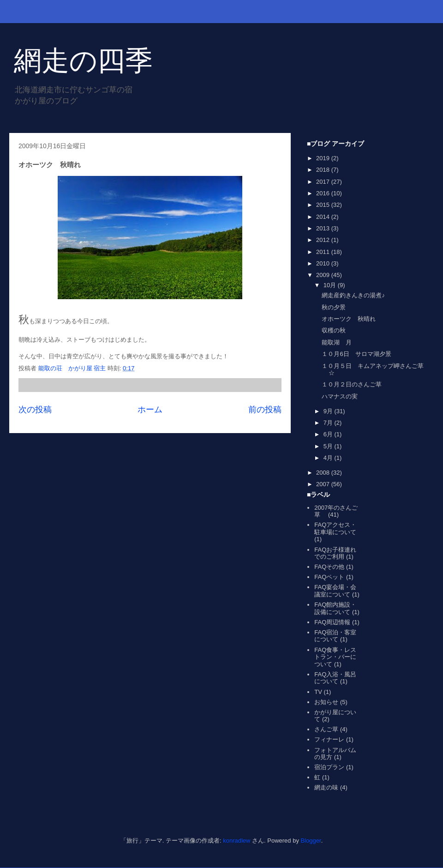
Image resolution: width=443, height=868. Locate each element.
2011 (324, 252)
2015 (324, 205)
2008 (324, 473)
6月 (329, 434)
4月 (329, 458)
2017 (324, 182)
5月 (329, 446)
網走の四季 (83, 61)
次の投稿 (35, 410)
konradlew (236, 841)
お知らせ (326, 702)
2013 (324, 228)
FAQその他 (329, 567)
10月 (331, 285)
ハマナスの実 (340, 396)
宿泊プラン (329, 767)
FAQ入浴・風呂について (335, 678)
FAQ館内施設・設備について (335, 608)
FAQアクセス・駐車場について (335, 528)
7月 (329, 423)
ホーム (150, 410)
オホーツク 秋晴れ (349, 319)
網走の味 (326, 787)
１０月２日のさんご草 (352, 384)
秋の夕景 (334, 307)
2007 (324, 484)
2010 (324, 263)
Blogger (311, 841)
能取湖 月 (337, 342)
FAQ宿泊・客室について (335, 636)
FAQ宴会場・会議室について (335, 591)
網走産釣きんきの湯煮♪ (353, 295)
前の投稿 (265, 410)
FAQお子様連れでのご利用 (335, 553)
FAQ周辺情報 (332, 622)
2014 (324, 217)
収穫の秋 (334, 330)
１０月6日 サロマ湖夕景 (356, 354)
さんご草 (326, 729)
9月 (329, 411)
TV (318, 692)
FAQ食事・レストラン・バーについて (335, 657)
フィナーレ (329, 739)
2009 (324, 275)
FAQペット (329, 577)
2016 (324, 193)
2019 (324, 158)
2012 (324, 240)
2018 (324, 170)
